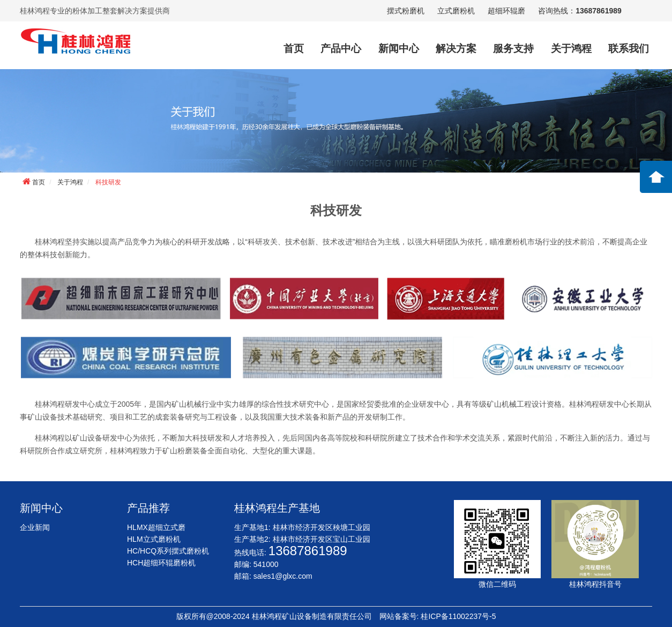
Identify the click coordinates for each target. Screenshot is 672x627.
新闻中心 (399, 48)
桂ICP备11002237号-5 (458, 616)
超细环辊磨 (506, 11)
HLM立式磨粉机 (154, 539)
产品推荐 (148, 508)
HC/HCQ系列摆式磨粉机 (168, 551)
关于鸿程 (571, 48)
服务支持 (513, 48)
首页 (294, 48)
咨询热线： (580, 11)
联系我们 (629, 48)
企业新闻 (35, 527)
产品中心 (341, 48)
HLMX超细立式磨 (156, 527)
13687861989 (308, 551)
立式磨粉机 (456, 11)
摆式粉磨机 (406, 11)
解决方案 (456, 48)
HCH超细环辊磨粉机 (161, 563)
